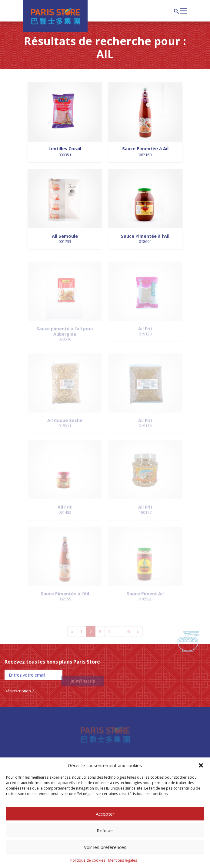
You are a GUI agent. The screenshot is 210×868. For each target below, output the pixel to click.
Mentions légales (123, 860)
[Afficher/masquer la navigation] (184, 10)
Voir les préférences (105, 847)
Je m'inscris (83, 684)
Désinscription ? (19, 691)
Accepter (105, 814)
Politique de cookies (88, 860)
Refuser (105, 830)
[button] (201, 765)
